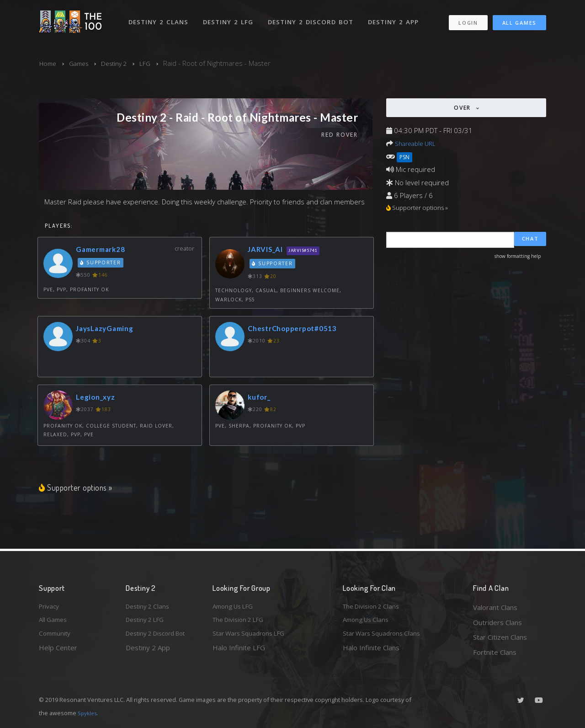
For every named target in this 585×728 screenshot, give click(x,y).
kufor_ (261, 398)
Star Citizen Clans (500, 637)
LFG (154, 63)
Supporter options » (78, 489)
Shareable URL (418, 143)
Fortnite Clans (495, 652)
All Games (519, 19)
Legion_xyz (98, 398)
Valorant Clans (495, 607)
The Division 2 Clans (374, 607)
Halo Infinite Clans (371, 652)
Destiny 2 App (396, 17)
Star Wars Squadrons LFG (253, 637)
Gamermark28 (104, 251)
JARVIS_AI (269, 251)
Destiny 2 (121, 63)
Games (82, 63)
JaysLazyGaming (108, 329)
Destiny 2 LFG (231, 17)
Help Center (58, 652)
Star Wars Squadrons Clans (385, 637)
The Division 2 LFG (242, 622)
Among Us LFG (236, 607)
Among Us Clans (368, 622)
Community (56, 637)
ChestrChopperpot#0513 (298, 329)
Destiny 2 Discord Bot (313, 17)
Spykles (88, 713)
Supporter (101, 264)
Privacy (50, 607)
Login (468, 19)
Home (49, 63)
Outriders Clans (497, 622)
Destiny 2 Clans (160, 17)
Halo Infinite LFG (239, 652)
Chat (530, 241)
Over (463, 108)
